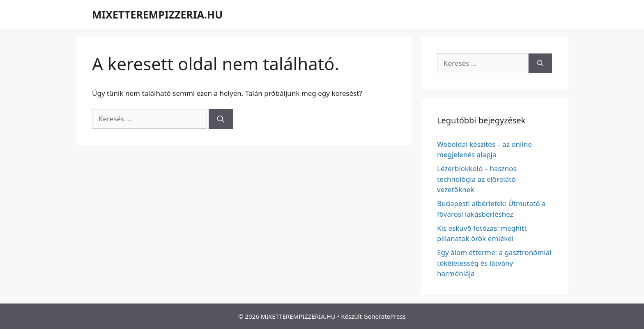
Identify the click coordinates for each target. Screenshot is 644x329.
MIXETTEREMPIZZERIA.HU (157, 14)
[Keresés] (221, 119)
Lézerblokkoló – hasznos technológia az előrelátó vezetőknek (477, 179)
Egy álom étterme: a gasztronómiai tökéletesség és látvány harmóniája (494, 263)
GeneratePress (385, 316)
